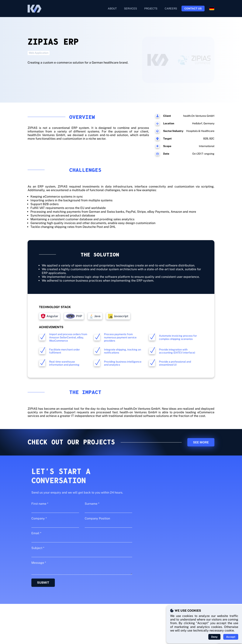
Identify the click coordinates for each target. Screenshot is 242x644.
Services (130, 9)
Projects (151, 9)
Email (36, 533)
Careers (171, 9)
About (112, 9)
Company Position (97, 518)
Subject (38, 548)
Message (39, 563)
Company (39, 518)
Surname (92, 504)
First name (40, 504)
